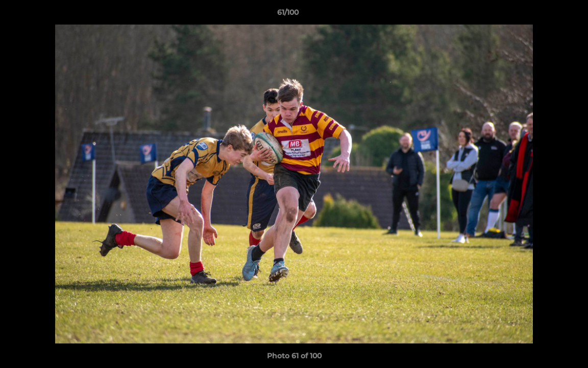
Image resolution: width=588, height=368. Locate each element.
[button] (545, 15)
